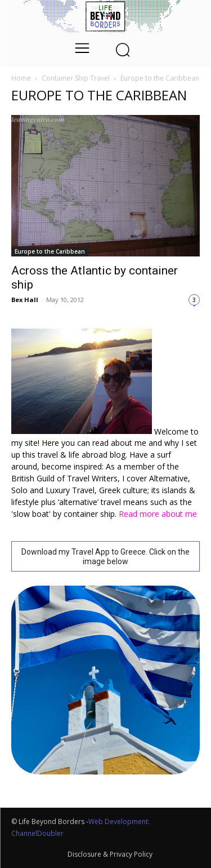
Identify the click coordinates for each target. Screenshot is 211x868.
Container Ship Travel (76, 78)
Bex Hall (25, 300)
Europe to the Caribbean (50, 251)
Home (21, 78)
